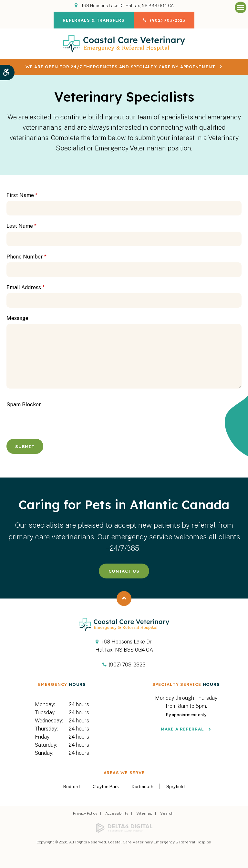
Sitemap (144, 813)
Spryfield (176, 786)
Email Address (26, 287)
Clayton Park (106, 786)
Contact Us (124, 571)
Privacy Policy (85, 813)
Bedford (72, 786)
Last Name (21, 226)
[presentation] (44, 420)
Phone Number (26, 257)
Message (17, 318)
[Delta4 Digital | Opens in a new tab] (124, 828)
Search (167, 813)
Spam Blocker (24, 405)
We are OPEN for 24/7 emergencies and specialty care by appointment (120, 67)
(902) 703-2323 (168, 20)
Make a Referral (182, 729)
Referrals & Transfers (93, 20)
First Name (22, 195)
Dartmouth (143, 786)
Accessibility (117, 813)
